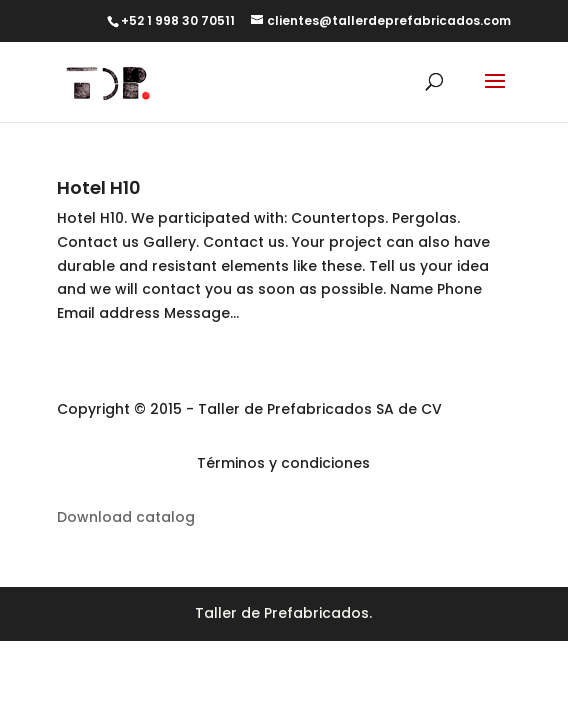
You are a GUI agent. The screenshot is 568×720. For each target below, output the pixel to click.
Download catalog (126, 517)
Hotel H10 (99, 187)
